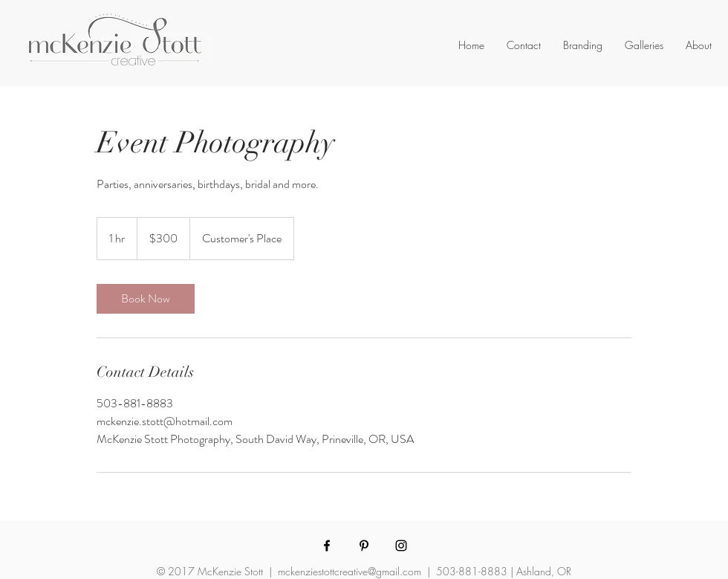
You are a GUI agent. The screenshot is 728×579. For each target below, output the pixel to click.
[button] (583, 45)
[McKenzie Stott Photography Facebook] (327, 546)
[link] (146, 299)
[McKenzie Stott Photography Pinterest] (364, 546)
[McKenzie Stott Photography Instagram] (401, 546)
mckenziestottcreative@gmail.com (350, 571)
